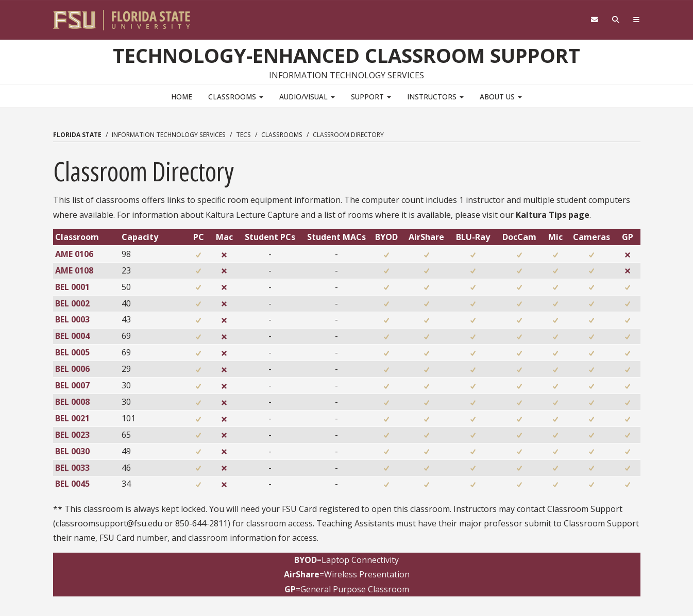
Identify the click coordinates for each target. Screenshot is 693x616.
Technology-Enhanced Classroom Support (346, 55)
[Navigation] (636, 20)
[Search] (615, 20)
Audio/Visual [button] (307, 96)
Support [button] (371, 96)
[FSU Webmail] (594, 20)
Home (182, 96)
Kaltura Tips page (553, 214)
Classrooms (282, 134)
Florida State (77, 134)
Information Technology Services (169, 134)
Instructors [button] (435, 96)
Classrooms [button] (236, 96)
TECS (243, 134)
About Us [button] (501, 96)
